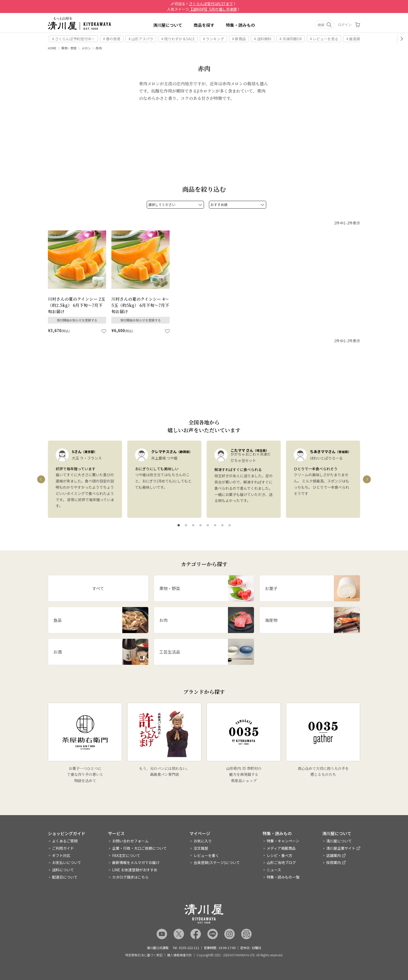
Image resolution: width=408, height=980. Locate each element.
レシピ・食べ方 (279, 855)
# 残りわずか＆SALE (178, 39)
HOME (52, 48)
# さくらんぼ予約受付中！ (74, 39)
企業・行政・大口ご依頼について (139, 848)
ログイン (345, 25)
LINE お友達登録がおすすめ (135, 870)
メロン (86, 48)
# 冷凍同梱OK (291, 39)
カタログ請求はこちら (130, 877)
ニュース (274, 870)
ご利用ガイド (63, 848)
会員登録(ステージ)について (217, 863)
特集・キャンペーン (283, 841)
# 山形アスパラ (141, 39)
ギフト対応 (61, 855)
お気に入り (203, 841)
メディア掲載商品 (281, 848)
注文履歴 (201, 848)
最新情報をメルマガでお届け (136, 863)
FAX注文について (126, 855)
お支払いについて (67, 863)
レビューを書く (206, 855)
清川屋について (168, 25)
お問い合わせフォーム (130, 841)
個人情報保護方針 (180, 955)
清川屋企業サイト (341, 848)
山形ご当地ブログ (281, 863)
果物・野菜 (69, 48)
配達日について (65, 877)
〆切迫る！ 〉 (204, 4)
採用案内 (334, 863)
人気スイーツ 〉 (204, 9)
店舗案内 (334, 855)
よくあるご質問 (65, 841)
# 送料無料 (263, 39)
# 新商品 (239, 39)
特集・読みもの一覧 (283, 877)
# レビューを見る (324, 39)
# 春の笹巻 (112, 39)
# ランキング (213, 39)
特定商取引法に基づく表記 (144, 955)
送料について (63, 870)
